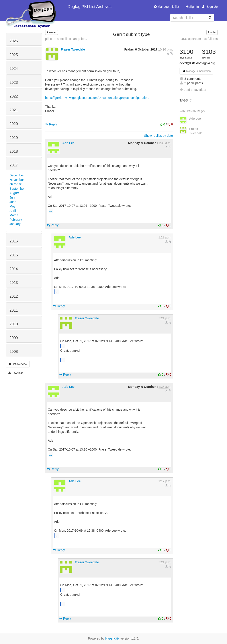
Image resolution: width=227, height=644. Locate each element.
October (16, 184)
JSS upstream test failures (200, 39)
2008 (14, 352)
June (13, 202)
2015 (14, 255)
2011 (14, 310)
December (17, 175)
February (16, 220)
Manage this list (167, 7)
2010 (14, 324)
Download (16, 373)
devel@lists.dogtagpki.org (197, 63)
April (13, 211)
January (15, 224)
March (14, 215)
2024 (14, 69)
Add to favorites (193, 90)
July (12, 197)
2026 (14, 41)
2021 (14, 110)
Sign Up (210, 7)
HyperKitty (113, 638)
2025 (14, 55)
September (17, 189)
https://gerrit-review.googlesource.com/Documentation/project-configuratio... (97, 98)
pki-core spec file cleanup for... (66, 39)
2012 (14, 296)
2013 (14, 283)
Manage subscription (196, 71)
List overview (18, 364)
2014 (14, 269)
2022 (14, 96)
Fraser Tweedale (73, 49)
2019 (14, 138)
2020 (14, 124)
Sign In (192, 7)
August (14, 193)
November (17, 180)
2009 (14, 338)
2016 (14, 241)
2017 (14, 165)
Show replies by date (159, 136)
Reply (51, 124)
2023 (14, 83)
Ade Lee (68, 143)
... (51, 211)
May (12, 206)
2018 (14, 151)
